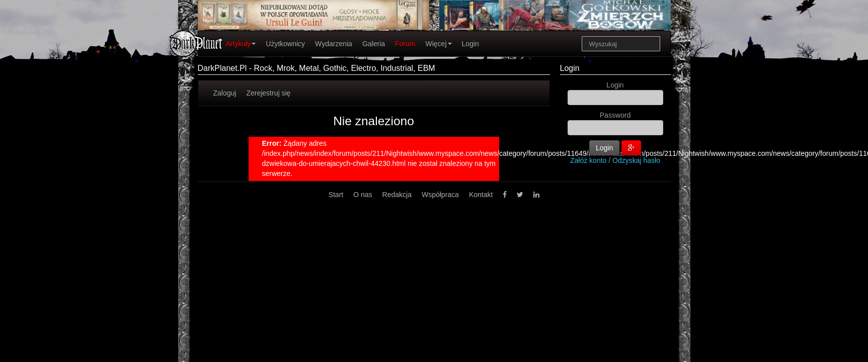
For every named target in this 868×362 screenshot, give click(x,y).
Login (470, 44)
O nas (363, 195)
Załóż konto (588, 160)
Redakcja (397, 195)
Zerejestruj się (268, 93)
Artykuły (241, 44)
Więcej (438, 44)
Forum (405, 44)
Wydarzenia (334, 44)
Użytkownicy (285, 44)
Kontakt (481, 195)
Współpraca (440, 195)
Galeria (374, 44)
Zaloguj (225, 93)
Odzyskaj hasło (636, 160)
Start (336, 195)
